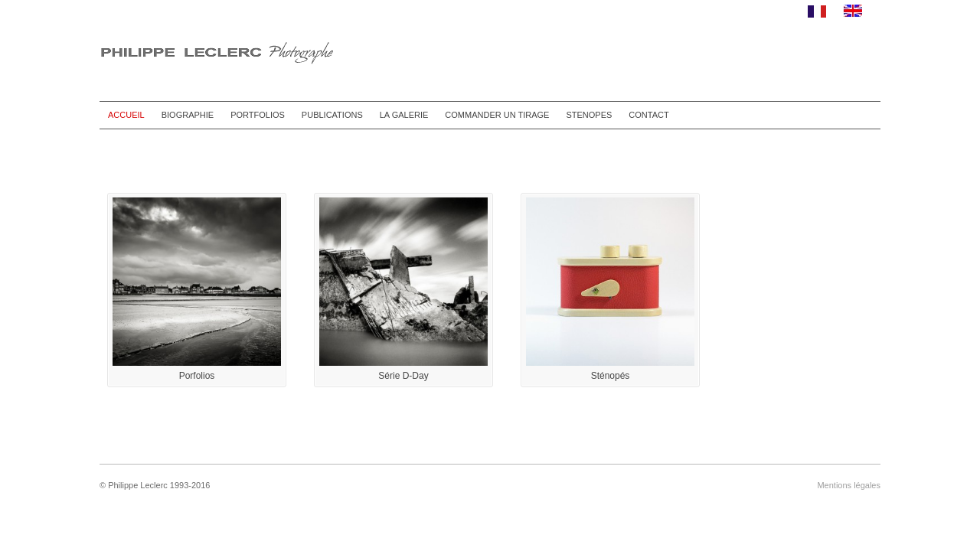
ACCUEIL (126, 115)
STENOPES (589, 115)
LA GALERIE (404, 115)
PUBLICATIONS (332, 115)
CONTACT (648, 115)
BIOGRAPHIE (188, 115)
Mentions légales (849, 485)
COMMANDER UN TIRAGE (497, 115)
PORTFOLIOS (258, 115)
